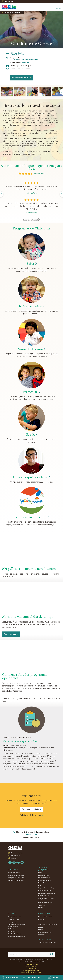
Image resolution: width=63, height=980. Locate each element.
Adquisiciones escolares (46, 922)
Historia (41, 930)
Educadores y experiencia (16, 875)
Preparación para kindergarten (48, 888)
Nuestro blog (45, 939)
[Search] (52, 954)
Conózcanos (44, 914)
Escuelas (13, 914)
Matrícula (11, 929)
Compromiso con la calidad (17, 878)
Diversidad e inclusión (45, 917)
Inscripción (12, 931)
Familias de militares (15, 934)
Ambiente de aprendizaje (16, 880)
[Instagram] (14, 862)
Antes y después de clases (31, 477)
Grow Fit (41, 908)
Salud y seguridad (14, 922)
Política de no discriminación (31, 970)
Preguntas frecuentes (45, 932)
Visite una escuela (14, 919)
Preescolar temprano (45, 880)
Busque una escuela (15, 917)
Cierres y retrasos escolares (17, 936)
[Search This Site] (31, 954)
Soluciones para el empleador (48, 925)
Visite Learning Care (31, 964)
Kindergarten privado (45, 891)
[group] (7, 92)
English (13, 858)
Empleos (41, 919)
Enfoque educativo (14, 873)
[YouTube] (22, 862)
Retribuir (41, 927)
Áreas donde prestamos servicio (31, 972)
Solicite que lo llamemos (29, 60)
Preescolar (32, 392)
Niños (32, 306)
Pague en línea (16, 855)
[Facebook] (10, 862)
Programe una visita (21, 78)
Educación (13, 869)
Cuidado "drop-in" (44, 896)
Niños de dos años (44, 878)
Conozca (11, 634)
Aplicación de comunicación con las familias (17, 925)
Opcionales (42, 905)
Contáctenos (27, 63)
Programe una (32, 809)
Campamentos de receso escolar (46, 899)
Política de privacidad (31, 966)
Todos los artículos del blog (47, 942)
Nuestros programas (44, 869)
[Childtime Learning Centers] (8, 7)
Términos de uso (31, 968)
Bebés (40, 873)
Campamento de (31, 517)
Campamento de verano (46, 902)
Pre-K (40, 885)
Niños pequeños (43, 875)
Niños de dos (31, 349)
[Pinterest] (18, 862)
